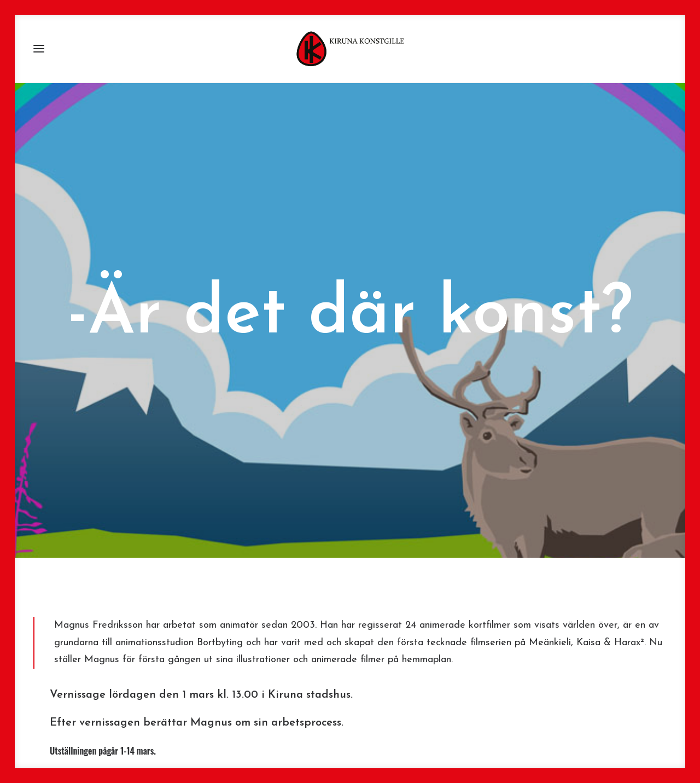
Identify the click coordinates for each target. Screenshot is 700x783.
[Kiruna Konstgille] (350, 49)
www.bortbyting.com (244, 743)
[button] (39, 49)
